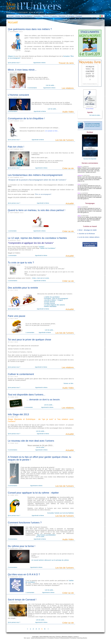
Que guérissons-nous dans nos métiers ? (30, 29)
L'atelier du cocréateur (52, 297)
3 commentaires (32, 88)
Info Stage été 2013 (18, 414)
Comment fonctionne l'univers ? (25, 523)
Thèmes (46, 16)
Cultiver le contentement (21, 374)
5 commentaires (13, 450)
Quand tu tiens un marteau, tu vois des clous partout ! (37, 210)
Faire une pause (17, 316)
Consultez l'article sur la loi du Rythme (60, 513)
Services (62, 16)
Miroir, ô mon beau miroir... (22, 70)
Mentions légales (67, 637)
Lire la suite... (51, 85)
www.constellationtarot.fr (39, 638)
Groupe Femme (50, 303)
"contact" (41, 247)
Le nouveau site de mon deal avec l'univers (31, 441)
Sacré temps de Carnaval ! (22, 600)
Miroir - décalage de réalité (88, 230)
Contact (79, 16)
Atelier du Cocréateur (24, 16)
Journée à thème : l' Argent (53, 300)
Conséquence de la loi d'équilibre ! (26, 118)
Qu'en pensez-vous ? (14, 63)
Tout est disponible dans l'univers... (27, 395)
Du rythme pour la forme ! (22, 546)
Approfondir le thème (39, 63)
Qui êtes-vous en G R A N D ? (24, 574)
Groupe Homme (50, 302)
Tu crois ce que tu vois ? (21, 263)
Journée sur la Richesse (87, 234)
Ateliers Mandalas (50, 306)
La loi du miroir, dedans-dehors (89, 237)
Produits (54, 16)
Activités (37, 16)
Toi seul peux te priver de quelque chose (29, 340)
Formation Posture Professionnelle (58, 638)
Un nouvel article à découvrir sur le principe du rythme (50, 560)
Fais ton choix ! (16, 147)
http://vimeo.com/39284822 (46, 535)
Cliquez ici (11, 56)
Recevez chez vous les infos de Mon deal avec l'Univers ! (93, 125)
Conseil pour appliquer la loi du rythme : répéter (33, 493)
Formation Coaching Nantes (79, 638)
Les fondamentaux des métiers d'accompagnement (35, 175)
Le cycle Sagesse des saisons (55, 305)
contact (76, 637)
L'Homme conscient (18, 95)
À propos (71, 16)
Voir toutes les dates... (95, 115)
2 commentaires (13, 111)
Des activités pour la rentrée (23, 288)
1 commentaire (12, 231)
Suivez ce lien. (69, 383)
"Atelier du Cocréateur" (48, 248)
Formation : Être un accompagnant (56, 299)
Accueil (11, 16)
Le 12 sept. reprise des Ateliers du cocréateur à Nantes (37, 238)
